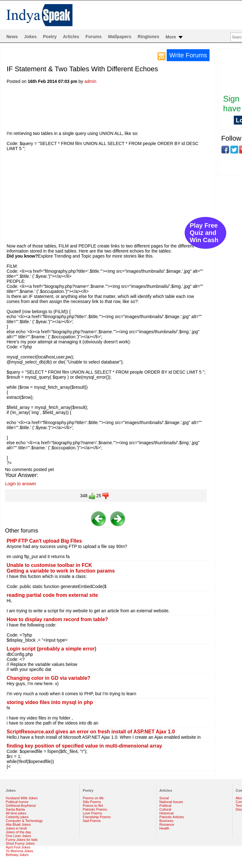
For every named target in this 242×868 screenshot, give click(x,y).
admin (90, 81)
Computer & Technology (24, 821)
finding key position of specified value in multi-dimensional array (84, 746)
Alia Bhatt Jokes (18, 824)
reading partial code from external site (52, 595)
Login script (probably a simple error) (52, 649)
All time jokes (16, 813)
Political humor (17, 802)
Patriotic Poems (95, 809)
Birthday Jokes (17, 855)
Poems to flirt (93, 806)
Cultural (165, 809)
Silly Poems (92, 802)
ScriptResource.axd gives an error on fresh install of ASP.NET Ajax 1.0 (91, 732)
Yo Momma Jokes (19, 851)
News (12, 37)
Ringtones (148, 37)
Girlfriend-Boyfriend (21, 806)
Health (164, 828)
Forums (93, 37)
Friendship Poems (97, 817)
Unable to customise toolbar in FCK (49, 565)
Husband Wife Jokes (22, 798)
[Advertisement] (121, 109)
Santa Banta (15, 809)
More (174, 37)
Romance (167, 824)
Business (167, 821)
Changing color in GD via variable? (49, 678)
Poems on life (93, 798)
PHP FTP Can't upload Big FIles (44, 541)
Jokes (31, 37)
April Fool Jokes (18, 847)
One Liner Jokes (18, 836)
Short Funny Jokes (20, 843)
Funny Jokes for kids (22, 840)
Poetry (50, 37)
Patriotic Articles (172, 817)
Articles (71, 37)
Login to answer (21, 484)
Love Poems (92, 813)
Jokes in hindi (16, 828)
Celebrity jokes (17, 817)
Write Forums (188, 55)
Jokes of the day (18, 832)
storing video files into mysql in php (50, 702)
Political (165, 806)
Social (164, 798)
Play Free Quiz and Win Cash (204, 233)
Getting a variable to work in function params (61, 571)
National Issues (171, 802)
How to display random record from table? (57, 619)
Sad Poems (92, 821)
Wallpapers (120, 37)
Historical (167, 813)
